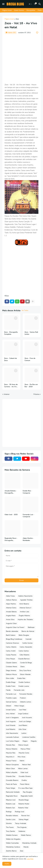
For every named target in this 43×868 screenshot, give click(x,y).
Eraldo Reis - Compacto (27, 492)
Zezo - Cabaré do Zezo (10, 359)
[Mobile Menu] (3, 4)
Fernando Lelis (19, 690)
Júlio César (22, 729)
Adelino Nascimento (25, 596)
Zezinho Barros (11, 851)
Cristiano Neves (12, 667)
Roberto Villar (23, 808)
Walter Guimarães (12, 843)
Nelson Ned (26, 765)
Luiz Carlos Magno (13, 741)
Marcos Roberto (12, 749)
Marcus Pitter (25, 749)
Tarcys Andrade (21, 823)
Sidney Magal (24, 820)
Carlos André (11, 651)
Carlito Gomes (27, 643)
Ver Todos (25, 310)
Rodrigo (9, 812)
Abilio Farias (10, 596)
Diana (22, 667)
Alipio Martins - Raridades (28, 539)
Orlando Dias (11, 776)
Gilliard (8, 706)
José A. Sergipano (12, 718)
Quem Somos (19, 10)
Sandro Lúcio (11, 820)
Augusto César (11, 623)
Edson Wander (25, 674)
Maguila (34, 741)
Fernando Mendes (26, 694)
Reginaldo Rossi (12, 796)
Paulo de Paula (11, 784)
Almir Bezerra (24, 604)
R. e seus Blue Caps (26, 788)
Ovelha (24, 780)
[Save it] (37, 33)
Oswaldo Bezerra (12, 780)
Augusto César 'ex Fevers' (15, 627)
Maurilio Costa (24, 753)
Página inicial (9, 19)
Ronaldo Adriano (12, 816)
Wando (26, 847)
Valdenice (22, 831)
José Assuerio (27, 718)
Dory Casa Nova (25, 670)
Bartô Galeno (11, 635)
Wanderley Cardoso (13, 847)
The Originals (22, 827)
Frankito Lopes (11, 698)
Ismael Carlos (11, 710)
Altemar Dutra (11, 608)
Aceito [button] (7, 864)
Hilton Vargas (19, 706)
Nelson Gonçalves (12, 765)
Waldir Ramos (26, 835)
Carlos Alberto (11, 647)
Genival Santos (11, 702)
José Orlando (11, 725)
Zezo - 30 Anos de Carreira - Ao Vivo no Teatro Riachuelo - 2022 (11, 386)
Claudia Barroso (24, 659)
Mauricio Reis (11, 753)
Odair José (24, 772)
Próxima (36, 394)
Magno (25, 741)
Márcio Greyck (23, 745)
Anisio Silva (10, 620)
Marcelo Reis (10, 745)
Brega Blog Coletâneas (14, 639)
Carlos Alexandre (26, 647)
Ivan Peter (23, 710)
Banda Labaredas (12, 631)
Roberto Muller (24, 804)
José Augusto (11, 721)
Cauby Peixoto (11, 655)
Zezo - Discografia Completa (11, 333)
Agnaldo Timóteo (26, 600)
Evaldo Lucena (24, 686)
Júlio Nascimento (12, 733)
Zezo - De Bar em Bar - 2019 (31, 386)
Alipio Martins (11, 604)
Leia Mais (30, 859)
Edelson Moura (11, 674)
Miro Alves (21, 757)
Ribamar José (11, 800)
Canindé (28, 639)
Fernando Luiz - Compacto (28, 516)
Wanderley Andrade (29, 843)
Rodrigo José (19, 812)
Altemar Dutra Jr (25, 608)
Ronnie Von (25, 816)
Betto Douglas (24, 635)
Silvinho (9, 823)
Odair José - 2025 (11, 515)
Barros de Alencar (28, 631)
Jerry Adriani (10, 714)
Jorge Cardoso (23, 714)
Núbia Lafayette (12, 772)
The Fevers (10, 827)
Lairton (24, 733)
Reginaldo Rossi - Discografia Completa (11, 539)
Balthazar (31, 627)
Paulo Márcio (25, 784)
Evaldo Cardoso (24, 682)
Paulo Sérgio (11, 788)
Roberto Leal (11, 804)
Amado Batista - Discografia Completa (11, 492)
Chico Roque (10, 659)
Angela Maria (11, 616)
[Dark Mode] (30, 4)
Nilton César (10, 769)
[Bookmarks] (35, 4)
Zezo (17, 19)
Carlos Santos (24, 651)
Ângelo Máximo (24, 616)
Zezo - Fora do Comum (30, 359)
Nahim (22, 761)
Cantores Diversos (12, 643)
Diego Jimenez (11, 670)
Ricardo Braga (24, 800)
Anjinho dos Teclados (25, 620)
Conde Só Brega (26, 663)
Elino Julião (10, 678)
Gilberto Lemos (26, 702)
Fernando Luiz (11, 694)
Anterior (7, 394)
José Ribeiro (23, 725)
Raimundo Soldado (13, 792)
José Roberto (11, 729)
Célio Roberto (24, 655)
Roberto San (10, 808)
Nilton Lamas (23, 769)
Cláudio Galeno (11, 663)
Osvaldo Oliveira (25, 776)
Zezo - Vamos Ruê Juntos (31, 333)
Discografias (31, 10)
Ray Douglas (27, 792)
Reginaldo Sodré (27, 796)
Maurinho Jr (10, 757)
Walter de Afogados (13, 839)
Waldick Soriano (12, 835)
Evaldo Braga (11, 682)
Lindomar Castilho (29, 737)
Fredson (23, 698)
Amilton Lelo (24, 612)
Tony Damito (10, 831)
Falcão (8, 690)
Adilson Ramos (11, 600)
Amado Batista (11, 612)
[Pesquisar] (40, 4)
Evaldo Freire (11, 686)
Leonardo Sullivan (12, 737)
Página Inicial (7, 10)
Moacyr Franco (11, 761)
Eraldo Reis (21, 678)
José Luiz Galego (25, 721)
